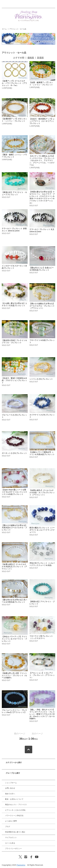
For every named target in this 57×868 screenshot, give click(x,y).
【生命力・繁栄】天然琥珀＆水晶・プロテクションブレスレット (14, 380)
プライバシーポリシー (13, 849)
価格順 (31, 58)
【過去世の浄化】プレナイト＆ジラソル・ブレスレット (14, 341)
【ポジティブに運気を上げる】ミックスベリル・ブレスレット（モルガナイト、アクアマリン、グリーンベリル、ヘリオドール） (42, 160)
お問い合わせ (10, 788)
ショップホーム (11, 783)
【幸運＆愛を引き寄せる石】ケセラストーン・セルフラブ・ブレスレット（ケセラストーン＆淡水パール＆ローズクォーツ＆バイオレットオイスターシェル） (42, 197)
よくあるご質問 (11, 821)
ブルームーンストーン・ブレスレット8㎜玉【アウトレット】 (14, 711)
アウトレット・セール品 (18, 29)
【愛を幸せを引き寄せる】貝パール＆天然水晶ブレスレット (14, 601)
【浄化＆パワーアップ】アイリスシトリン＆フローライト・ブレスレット (14, 639)
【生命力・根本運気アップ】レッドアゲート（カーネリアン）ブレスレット (42, 121)
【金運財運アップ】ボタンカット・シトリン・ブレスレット (14, 120)
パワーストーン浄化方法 (14, 816)
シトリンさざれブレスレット (41, 379)
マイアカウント (11, 838)
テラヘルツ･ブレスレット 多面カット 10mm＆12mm (14, 230)
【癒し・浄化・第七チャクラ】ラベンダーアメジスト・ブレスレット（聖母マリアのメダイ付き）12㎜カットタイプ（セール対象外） (42, 714)
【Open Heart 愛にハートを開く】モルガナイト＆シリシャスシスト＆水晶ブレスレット (14, 492)
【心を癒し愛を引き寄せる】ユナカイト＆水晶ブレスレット (14, 304)
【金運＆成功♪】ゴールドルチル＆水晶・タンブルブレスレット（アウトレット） (42, 492)
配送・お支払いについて (14, 799)
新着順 (40, 58)
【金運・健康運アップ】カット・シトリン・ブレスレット (41, 84)
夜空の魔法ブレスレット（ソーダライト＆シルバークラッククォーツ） (42, 530)
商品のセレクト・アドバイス (16, 805)
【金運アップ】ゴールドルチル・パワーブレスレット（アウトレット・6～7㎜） (14, 83)
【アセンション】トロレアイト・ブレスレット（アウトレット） (42, 675)
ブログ (8, 827)
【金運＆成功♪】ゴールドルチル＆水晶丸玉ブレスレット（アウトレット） (14, 566)
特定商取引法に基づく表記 (15, 832)
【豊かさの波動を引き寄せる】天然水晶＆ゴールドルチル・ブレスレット (14, 528)
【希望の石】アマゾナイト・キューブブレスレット (14, 193)
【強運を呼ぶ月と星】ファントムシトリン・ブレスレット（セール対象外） (14, 675)
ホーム (4, 29)
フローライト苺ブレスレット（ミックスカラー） (41, 637)
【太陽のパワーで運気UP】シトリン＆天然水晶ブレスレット (42, 453)
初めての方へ (10, 794)
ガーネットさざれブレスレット (14, 453)
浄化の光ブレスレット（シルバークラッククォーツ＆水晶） (42, 564)
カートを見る (10, 843)
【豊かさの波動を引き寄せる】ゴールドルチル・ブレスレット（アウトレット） (42, 306)
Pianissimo (21, 865)
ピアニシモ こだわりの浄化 (15, 810)
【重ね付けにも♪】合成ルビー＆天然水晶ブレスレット (42, 269)
